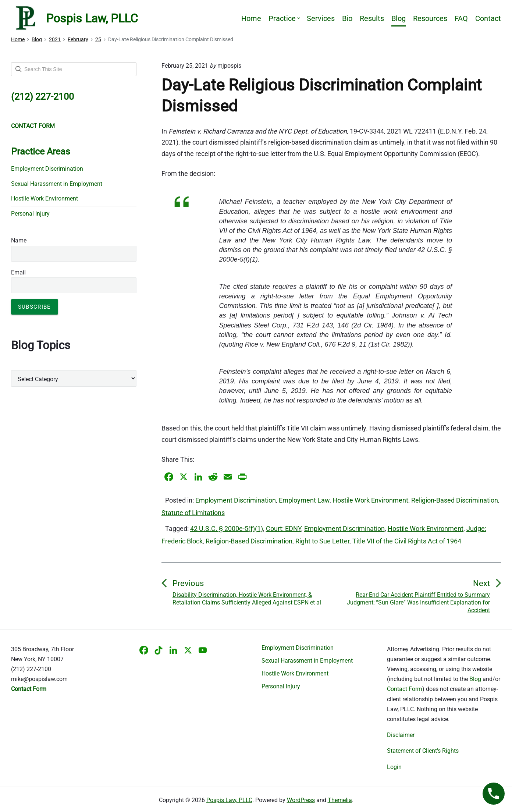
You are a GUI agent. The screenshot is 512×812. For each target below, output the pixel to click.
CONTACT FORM (33, 126)
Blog (399, 18)
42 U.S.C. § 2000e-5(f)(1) (227, 529)
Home (251, 18)
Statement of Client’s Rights (423, 751)
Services (321, 18)
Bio (347, 18)
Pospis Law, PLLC (229, 800)
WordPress (301, 800)
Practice (284, 18)
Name (19, 240)
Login (394, 767)
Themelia (340, 800)
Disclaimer (401, 735)
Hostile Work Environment (370, 500)
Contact (488, 18)
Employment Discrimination (236, 500)
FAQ (461, 18)
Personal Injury (30, 214)
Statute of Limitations (193, 513)
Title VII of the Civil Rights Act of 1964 (407, 541)
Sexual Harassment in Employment (57, 184)
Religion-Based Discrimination (455, 500)
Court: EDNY (284, 529)
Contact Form (405, 689)
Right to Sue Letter (322, 541)
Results (372, 18)
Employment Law (304, 500)
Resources (430, 18)
